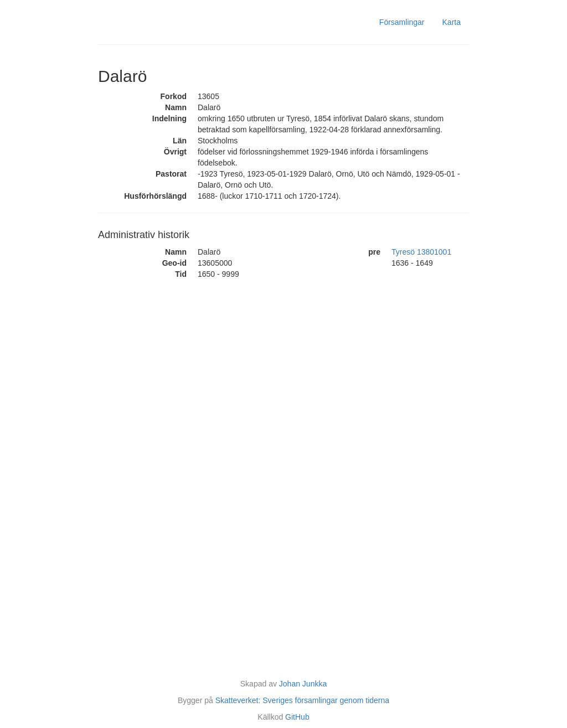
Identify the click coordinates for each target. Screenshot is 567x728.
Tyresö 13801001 (421, 252)
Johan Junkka (303, 684)
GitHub (297, 717)
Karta (452, 22)
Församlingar (402, 22)
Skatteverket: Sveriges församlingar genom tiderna (302, 700)
